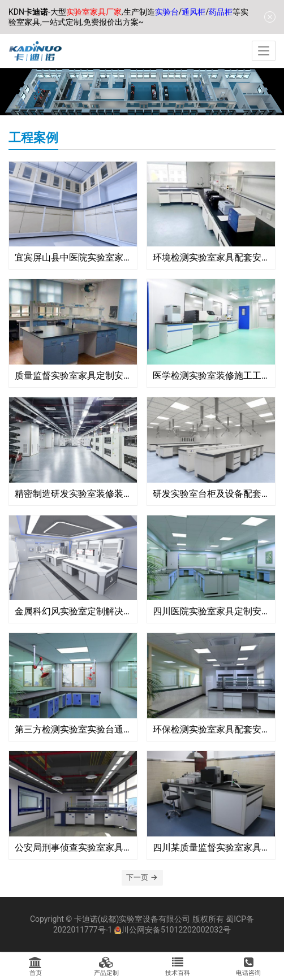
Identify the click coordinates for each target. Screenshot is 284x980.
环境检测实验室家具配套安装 (211, 257)
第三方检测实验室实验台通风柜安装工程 (73, 729)
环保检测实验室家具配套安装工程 (211, 729)
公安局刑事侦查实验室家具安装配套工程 (73, 847)
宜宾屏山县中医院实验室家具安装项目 (73, 257)
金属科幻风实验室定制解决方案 (73, 611)
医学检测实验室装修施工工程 (211, 376)
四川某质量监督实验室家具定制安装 (211, 847)
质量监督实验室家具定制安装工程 (73, 376)
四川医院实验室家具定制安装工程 (211, 611)
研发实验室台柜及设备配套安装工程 (211, 494)
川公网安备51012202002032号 (176, 930)
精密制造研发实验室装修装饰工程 (73, 494)
